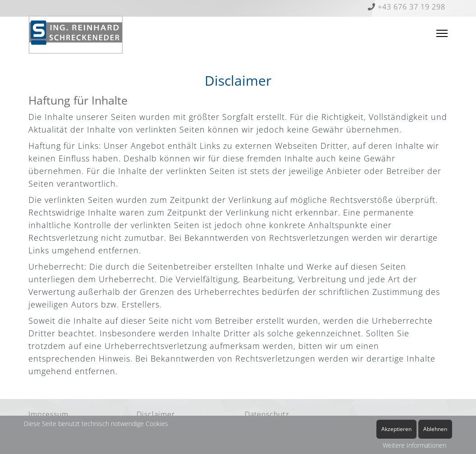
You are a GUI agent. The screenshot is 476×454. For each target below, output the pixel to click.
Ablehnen (435, 429)
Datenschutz (267, 414)
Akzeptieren (396, 429)
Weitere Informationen (414, 445)
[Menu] (442, 34)
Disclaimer (156, 414)
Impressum (48, 414)
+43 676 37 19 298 (407, 7)
